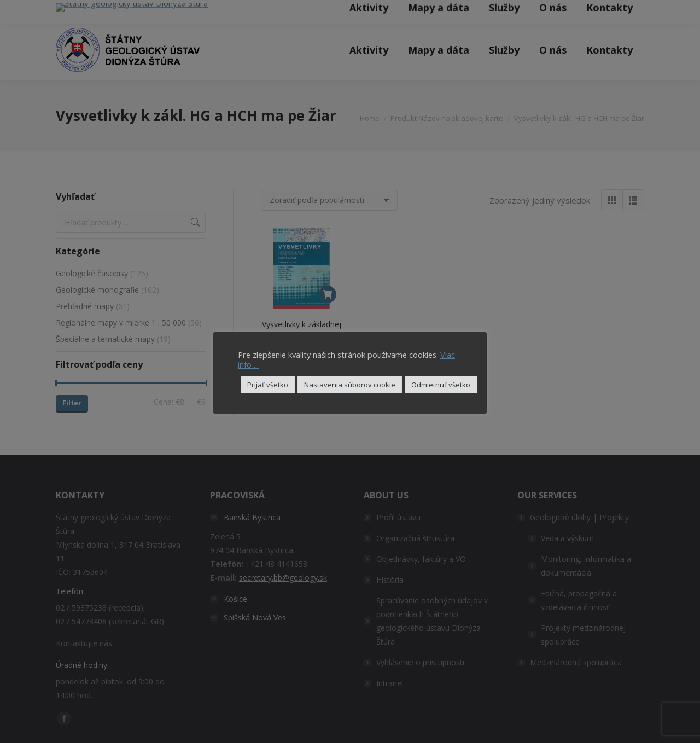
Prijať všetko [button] (268, 385)
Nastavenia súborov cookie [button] (350, 385)
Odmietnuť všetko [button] (441, 385)
